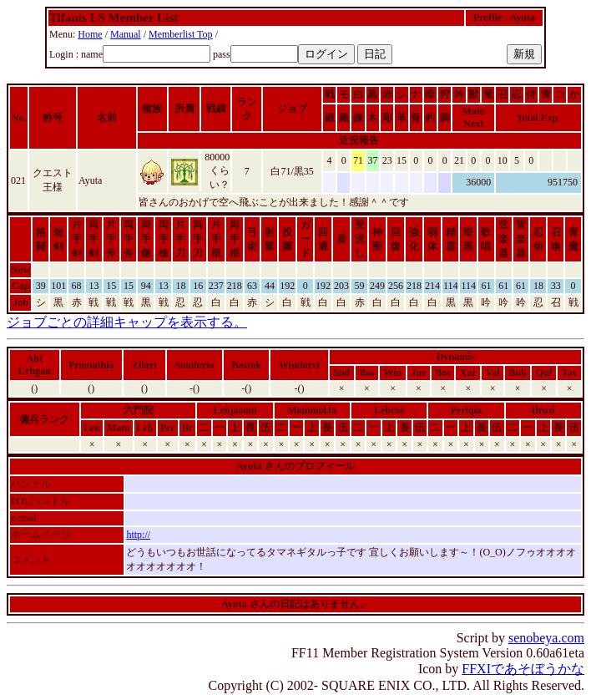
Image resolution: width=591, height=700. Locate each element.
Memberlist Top (181, 34)
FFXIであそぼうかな (523, 669)
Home (90, 34)
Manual (126, 34)
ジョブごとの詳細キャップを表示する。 (127, 322)
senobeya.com (546, 638)
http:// (138, 535)
